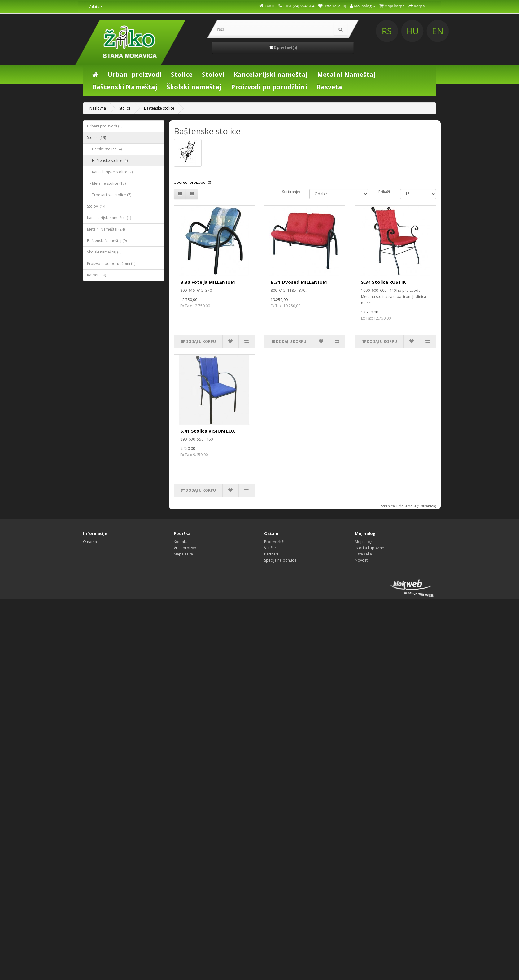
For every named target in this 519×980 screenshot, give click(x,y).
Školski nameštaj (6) (104, 252)
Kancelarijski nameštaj (271, 74)
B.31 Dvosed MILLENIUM (299, 282)
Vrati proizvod (186, 548)
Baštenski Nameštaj (125, 87)
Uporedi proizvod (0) (192, 182)
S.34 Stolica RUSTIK (384, 282)
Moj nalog (364, 542)
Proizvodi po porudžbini (269, 87)
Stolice (182, 74)
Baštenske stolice (159, 108)
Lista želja (363, 554)
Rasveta (329, 87)
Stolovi (213, 74)
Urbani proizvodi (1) (105, 126)
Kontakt (180, 542)
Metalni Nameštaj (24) (106, 229)
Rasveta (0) (96, 275)
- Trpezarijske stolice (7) (109, 195)
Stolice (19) (96, 138)
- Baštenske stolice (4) (107, 160)
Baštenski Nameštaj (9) (107, 241)
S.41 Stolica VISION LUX (208, 431)
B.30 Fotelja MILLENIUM (208, 282)
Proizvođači (274, 542)
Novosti (362, 560)
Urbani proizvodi (135, 74)
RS (444, 31)
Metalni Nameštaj (346, 74)
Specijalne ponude (280, 560)
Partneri (271, 554)
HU (468, 31)
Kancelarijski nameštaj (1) (109, 218)
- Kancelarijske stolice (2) (110, 172)
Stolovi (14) (97, 206)
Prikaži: (385, 192)
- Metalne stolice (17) (106, 183)
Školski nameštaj (194, 87)
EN (493, 31)
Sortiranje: (291, 192)
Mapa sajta (183, 554)
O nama (90, 542)
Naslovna (98, 108)
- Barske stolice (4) (104, 149)
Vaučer (270, 548)
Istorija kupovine (369, 548)
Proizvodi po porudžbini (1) (111, 263)
